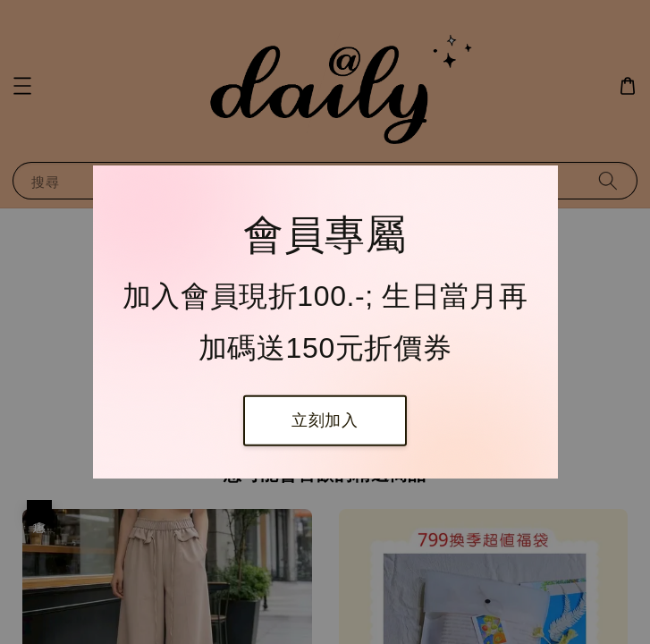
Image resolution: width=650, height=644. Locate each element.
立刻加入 (325, 420)
